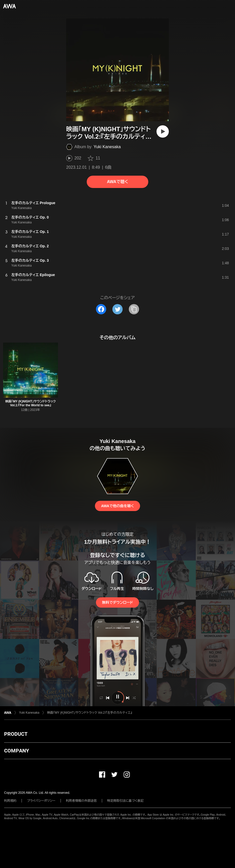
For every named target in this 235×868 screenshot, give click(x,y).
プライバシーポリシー (41, 801)
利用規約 (10, 801)
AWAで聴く (117, 182)
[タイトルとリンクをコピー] (134, 309)
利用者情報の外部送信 (81, 801)
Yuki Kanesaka (107, 147)
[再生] (163, 131)
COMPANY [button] (17, 751)
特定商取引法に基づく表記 (125, 801)
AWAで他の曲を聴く (117, 506)
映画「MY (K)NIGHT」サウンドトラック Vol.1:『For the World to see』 (30, 403)
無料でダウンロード (117, 602)
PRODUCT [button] (16, 734)
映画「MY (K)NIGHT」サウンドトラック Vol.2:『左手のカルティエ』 (89, 713)
